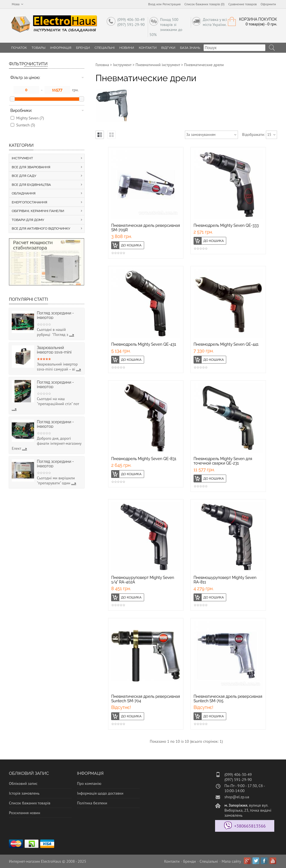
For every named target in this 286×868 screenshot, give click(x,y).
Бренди (83, 48)
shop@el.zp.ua (237, 797)
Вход (152, 4)
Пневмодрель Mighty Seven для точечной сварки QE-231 (223, 461)
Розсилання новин (25, 813)
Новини (127, 48)
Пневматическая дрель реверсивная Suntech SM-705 (228, 699)
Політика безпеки (92, 803)
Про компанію (89, 783)
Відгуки (168, 48)
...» (72, 335)
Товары (39, 48)
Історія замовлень (24, 793)
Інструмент (122, 65)
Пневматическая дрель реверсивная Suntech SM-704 (146, 699)
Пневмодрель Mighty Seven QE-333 (226, 225)
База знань (190, 48)
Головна (102, 65)
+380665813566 (250, 826)
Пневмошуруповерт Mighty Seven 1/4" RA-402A (143, 580)
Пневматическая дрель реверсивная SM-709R (146, 228)
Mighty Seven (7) (30, 118)
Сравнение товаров (243, 4)
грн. (75, 90)
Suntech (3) (26, 125)
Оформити (268, 4)
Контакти (148, 48)
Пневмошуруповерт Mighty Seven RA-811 (225, 580)
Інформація (61, 48)
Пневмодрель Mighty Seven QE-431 (144, 344)
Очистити (36, 64)
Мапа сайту (231, 861)
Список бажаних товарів (30, 803)
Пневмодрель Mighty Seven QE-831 (144, 459)
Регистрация (172, 4)
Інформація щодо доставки (100, 793)
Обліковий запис (23, 783)
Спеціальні (105, 48)
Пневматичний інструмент (158, 65)
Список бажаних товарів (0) (204, 4)
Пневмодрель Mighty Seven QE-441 (226, 344)
